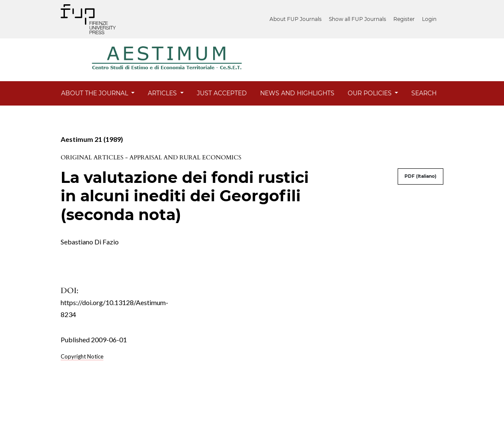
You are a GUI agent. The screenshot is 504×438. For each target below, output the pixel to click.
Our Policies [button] (371, 93)
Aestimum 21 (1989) (92, 139)
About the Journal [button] (95, 93)
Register (404, 19)
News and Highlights (297, 93)
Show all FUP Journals (357, 19)
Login (429, 19)
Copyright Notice (82, 356)
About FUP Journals (296, 19)
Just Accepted (222, 93)
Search (424, 93)
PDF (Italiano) (420, 176)
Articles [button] (163, 93)
